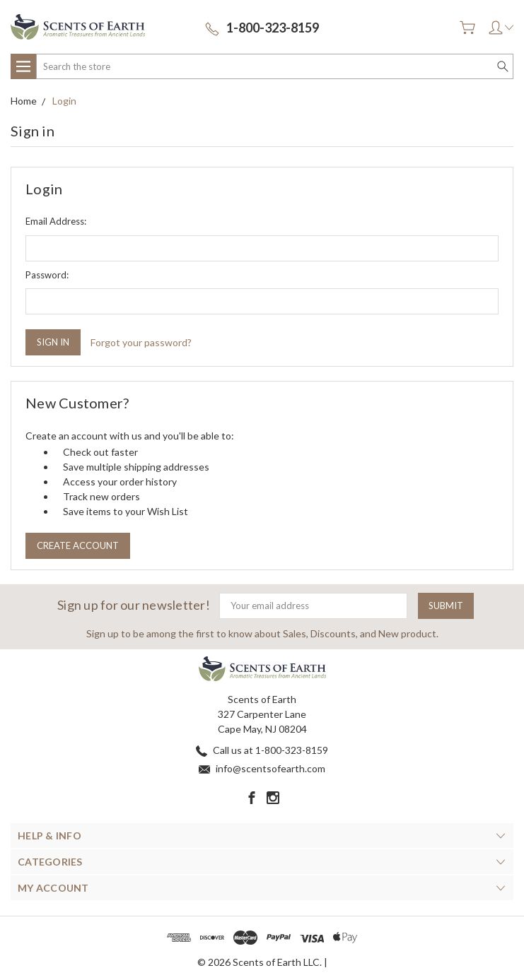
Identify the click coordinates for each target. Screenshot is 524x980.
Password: (47, 275)
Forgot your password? (141, 342)
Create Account (78, 545)
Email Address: (56, 221)
